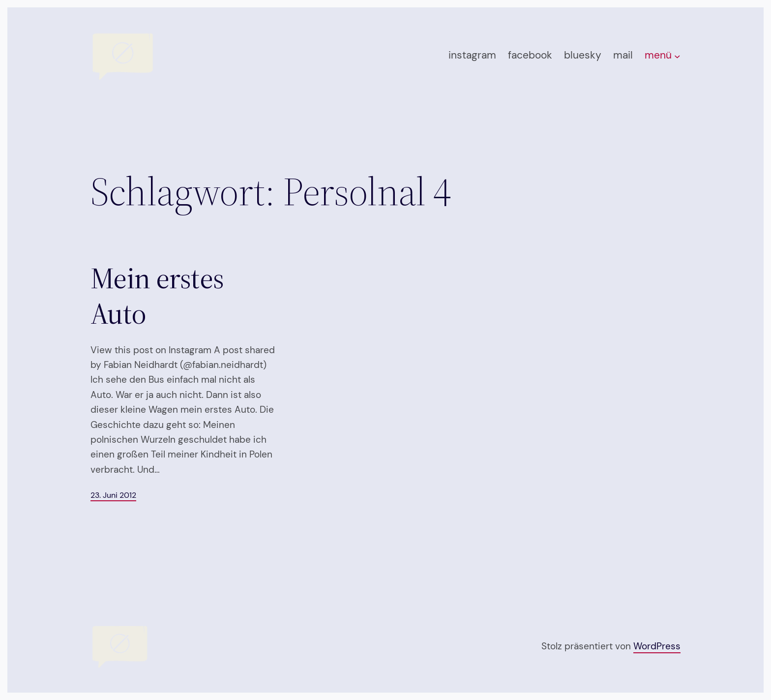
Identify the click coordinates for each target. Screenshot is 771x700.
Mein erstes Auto (157, 296)
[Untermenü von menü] (677, 56)
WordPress (657, 646)
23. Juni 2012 (113, 495)
